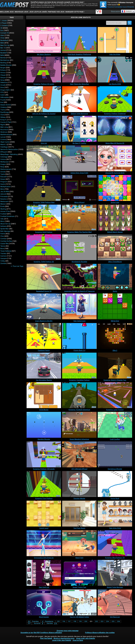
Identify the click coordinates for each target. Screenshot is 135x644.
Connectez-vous (120, 7)
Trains (3, 110)
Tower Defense (6, 251)
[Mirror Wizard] (79, 188)
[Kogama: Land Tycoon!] (115, 395)
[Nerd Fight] (79, 543)
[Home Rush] (115, 484)
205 (113, 621)
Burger (3, 68)
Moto (2, 221)
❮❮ (34, 621)
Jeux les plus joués (38, 12)
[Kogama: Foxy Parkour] (44, 484)
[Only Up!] (44, 129)
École (2, 206)
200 (86, 621)
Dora (2, 87)
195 (58, 621)
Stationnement (6, 169)
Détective (4, 82)
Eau (2, 30)
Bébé (2, 43)
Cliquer (3, 75)
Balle (2, 55)
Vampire (4, 258)
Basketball (4, 40)
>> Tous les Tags (17, 266)
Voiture (3, 159)
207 (29, 623)
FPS (2, 92)
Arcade (3, 85)
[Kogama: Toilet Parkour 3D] (44, 247)
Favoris (110, 7)
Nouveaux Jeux (21, 12)
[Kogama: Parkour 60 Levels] (44, 70)
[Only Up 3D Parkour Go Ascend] (44, 99)
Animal (3, 50)
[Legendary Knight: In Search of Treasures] (79, 277)
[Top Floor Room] (79, 514)
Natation (4, 199)
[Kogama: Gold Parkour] (44, 218)
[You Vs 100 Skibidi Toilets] (79, 602)
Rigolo (3, 125)
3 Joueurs (4, 25)
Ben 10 (3, 48)
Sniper (3, 179)
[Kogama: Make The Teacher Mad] (79, 218)
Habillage (4, 147)
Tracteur (4, 253)
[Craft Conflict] (115, 425)
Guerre (3, 184)
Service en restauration (9, 149)
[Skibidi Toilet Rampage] (79, 99)
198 (75, 621)
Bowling (3, 63)
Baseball (4, 53)
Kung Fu (4, 120)
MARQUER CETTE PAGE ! (75, 12)
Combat (3, 239)
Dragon (3, 164)
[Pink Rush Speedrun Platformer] (79, 40)
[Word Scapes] (44, 602)
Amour (3, 73)
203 (102, 621)
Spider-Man (5, 229)
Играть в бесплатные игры (64, 638)
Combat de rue (6, 241)
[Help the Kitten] (115, 40)
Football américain (8, 216)
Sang (2, 80)
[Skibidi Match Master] (115, 218)
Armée (3, 172)
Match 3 (3, 144)
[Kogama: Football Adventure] (79, 395)
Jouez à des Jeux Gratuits (85, 638)
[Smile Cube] (115, 188)
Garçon (3, 78)
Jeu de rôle (5, 192)
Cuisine (3, 139)
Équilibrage (5, 112)
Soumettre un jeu (27, 633)
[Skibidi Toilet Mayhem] (115, 573)
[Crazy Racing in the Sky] (44, 306)
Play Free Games (46, 638)
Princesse (4, 196)
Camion (3, 256)
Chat (2, 115)
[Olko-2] (115, 336)
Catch (3, 95)
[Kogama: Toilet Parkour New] (44, 188)
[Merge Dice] (115, 306)
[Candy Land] (44, 514)
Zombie (3, 263)
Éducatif (4, 177)
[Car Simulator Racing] (44, 366)
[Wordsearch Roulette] (79, 247)
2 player (3, 23)
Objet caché (5, 142)
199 (80, 621)
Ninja (2, 167)
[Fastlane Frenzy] (44, 336)
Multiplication (6, 187)
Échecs (3, 70)
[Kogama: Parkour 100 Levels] (44, 454)
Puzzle (3, 100)
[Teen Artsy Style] (115, 514)
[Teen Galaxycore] (79, 306)
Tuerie (3, 174)
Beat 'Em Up (5, 45)
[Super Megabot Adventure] (79, 425)
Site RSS (37, 633)
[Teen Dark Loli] (44, 573)
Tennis (3, 246)
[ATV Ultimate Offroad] (79, 454)
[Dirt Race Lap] (115, 602)
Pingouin (4, 182)
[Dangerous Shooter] (115, 454)
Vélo (2, 219)
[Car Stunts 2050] (115, 70)
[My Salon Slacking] (44, 40)
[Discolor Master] (79, 484)
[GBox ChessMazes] (115, 247)
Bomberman (5, 60)
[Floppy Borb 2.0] (79, 336)
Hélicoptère (5, 97)
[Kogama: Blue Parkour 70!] (115, 543)
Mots (2, 189)
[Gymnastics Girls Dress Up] (44, 543)
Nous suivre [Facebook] (115, 11)
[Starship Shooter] (44, 425)
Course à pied (6, 122)
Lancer (3, 137)
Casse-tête (4, 244)
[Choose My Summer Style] (115, 158)
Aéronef (3, 194)
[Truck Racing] (44, 158)
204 (108, 621)
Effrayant (4, 152)
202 (96, 621)
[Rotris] (115, 277)
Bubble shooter (6, 65)
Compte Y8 (5, 33)
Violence (4, 107)
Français (127, 11)
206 (119, 621)
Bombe (3, 58)
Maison (3, 204)
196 (64, 621)
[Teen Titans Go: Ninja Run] (79, 70)
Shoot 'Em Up (5, 224)
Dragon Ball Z (5, 90)
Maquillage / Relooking (9, 154)
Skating (3, 209)
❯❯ (51, 623)
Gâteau (3, 117)
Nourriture (4, 130)
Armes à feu (5, 211)
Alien (2, 35)
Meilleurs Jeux (7, 12)
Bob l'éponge (5, 231)
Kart (2, 102)
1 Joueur (4, 21)
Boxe (2, 249)
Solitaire (3, 226)
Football (4, 214)
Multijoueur (5, 162)
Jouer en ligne (78, 640)
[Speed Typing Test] (79, 573)
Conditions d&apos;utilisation (51, 633)
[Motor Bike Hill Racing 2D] (115, 129)
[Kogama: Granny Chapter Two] (115, 366)
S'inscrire (131, 7)
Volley (3, 261)
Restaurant (4, 201)
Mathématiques (6, 135)
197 (69, 621)
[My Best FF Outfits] (79, 129)
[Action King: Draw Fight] (79, 158)
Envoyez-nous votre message (68, 631)
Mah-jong (4, 127)
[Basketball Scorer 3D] (44, 277)
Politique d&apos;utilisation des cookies (100, 633)
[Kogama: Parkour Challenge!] (115, 99)
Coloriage (4, 157)
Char (2, 236)
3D (1, 28)
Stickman (4, 132)
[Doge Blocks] (44, 395)
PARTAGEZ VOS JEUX (56, 12)
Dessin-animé (6, 105)
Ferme (3, 234)
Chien (3, 38)
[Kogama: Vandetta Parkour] (79, 366)
